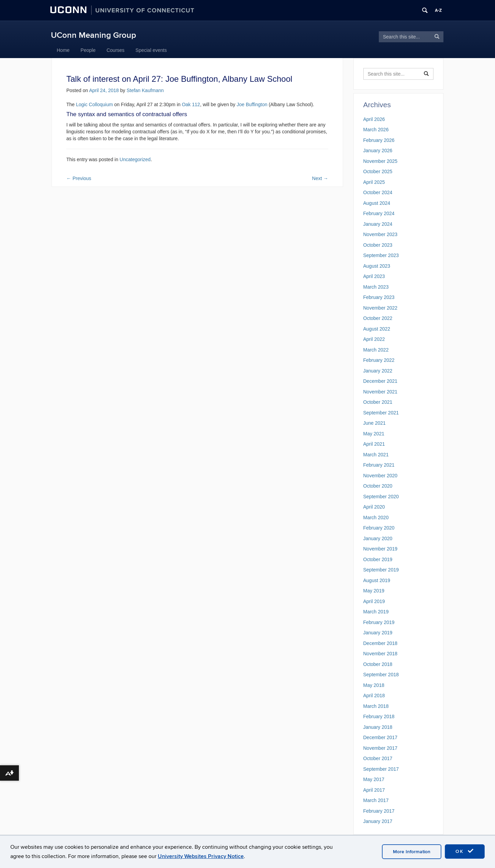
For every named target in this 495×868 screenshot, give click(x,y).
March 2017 (376, 800)
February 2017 (379, 811)
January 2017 (378, 821)
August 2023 (377, 266)
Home (63, 50)
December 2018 (381, 643)
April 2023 (374, 276)
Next (320, 178)
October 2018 (378, 664)
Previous (79, 178)
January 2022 (378, 371)
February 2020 (379, 528)
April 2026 (374, 119)
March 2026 (376, 130)
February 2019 (379, 622)
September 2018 (381, 675)
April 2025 (374, 182)
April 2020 (374, 507)
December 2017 (381, 737)
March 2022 (376, 350)
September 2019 (381, 570)
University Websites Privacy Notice (201, 856)
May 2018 (374, 685)
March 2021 (376, 455)
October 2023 (378, 245)
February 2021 (379, 465)
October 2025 (378, 171)
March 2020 (376, 518)
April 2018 (374, 695)
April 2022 (374, 339)
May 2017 (374, 779)
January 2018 (378, 727)
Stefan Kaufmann (145, 90)
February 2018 (379, 716)
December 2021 (381, 381)
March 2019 (376, 612)
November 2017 (381, 748)
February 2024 (379, 213)
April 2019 (374, 601)
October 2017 (378, 758)
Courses (115, 50)
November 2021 (381, 392)
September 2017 (381, 769)
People (88, 50)
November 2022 (381, 308)
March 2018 (376, 706)
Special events (151, 50)
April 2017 (374, 790)
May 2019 (374, 591)
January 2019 (378, 633)
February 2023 (379, 297)
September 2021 (381, 413)
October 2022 (378, 318)
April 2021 (374, 444)
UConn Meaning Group (93, 35)
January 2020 (378, 538)
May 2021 (374, 434)
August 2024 (377, 203)
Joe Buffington (252, 104)
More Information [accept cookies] (412, 852)
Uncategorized (135, 159)
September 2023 (381, 255)
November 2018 (381, 654)
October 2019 (378, 559)
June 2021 (375, 423)
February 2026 (379, 140)
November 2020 (381, 476)
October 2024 (378, 192)
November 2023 (381, 234)
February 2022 (379, 360)
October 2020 (378, 486)
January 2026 (378, 151)
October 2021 (378, 402)
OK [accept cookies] (465, 851)
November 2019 (381, 549)
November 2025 (381, 161)
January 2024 (378, 224)
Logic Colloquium (94, 104)
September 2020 (381, 497)
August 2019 (377, 580)
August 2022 (377, 329)
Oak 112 (191, 104)
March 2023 (376, 287)
